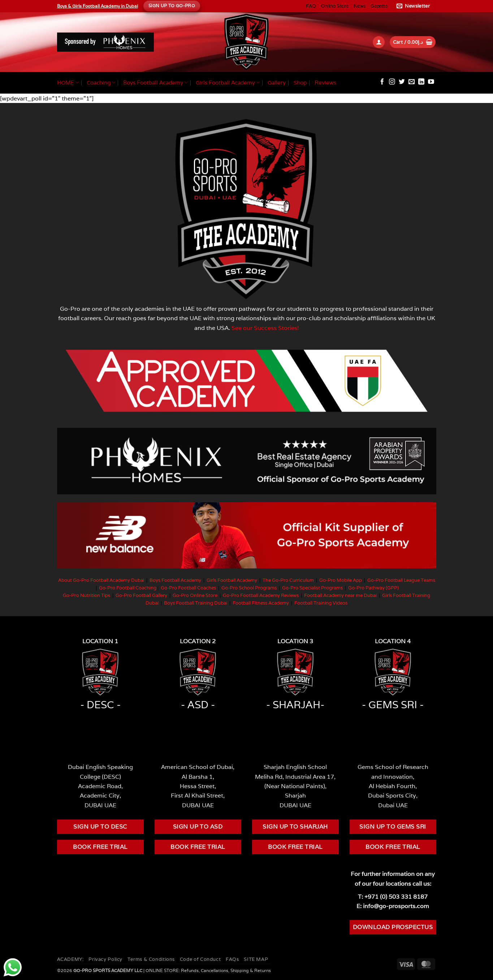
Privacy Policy (105, 959)
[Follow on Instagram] (392, 82)
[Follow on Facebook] (382, 82)
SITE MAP (256, 959)
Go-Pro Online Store (195, 595)
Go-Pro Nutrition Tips (87, 595)
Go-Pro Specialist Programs (312, 588)
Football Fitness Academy (261, 603)
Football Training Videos (321, 603)
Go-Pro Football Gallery (141, 595)
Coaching (101, 83)
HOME (68, 83)
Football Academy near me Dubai (340, 595)
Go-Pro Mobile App (341, 580)
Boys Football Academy (155, 83)
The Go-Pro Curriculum (288, 580)
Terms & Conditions (151, 959)
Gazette (379, 6)
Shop (300, 83)
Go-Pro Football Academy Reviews (261, 595)
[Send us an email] (412, 82)
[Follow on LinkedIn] (421, 82)
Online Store (335, 6)
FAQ (311, 6)
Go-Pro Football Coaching (128, 588)
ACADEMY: (70, 959)
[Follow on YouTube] (431, 82)
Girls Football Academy (228, 83)
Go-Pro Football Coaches (188, 588)
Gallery (277, 83)
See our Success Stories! (265, 328)
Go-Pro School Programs (249, 588)
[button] (414, 6)
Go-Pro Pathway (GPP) (373, 588)
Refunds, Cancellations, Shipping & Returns (226, 970)
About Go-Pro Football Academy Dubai (101, 580)
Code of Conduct (200, 959)
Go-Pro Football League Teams (401, 580)
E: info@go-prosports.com (393, 906)
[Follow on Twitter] (402, 82)
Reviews (325, 83)
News (360, 6)
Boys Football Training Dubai (196, 603)
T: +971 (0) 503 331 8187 (393, 897)
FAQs (232, 959)
